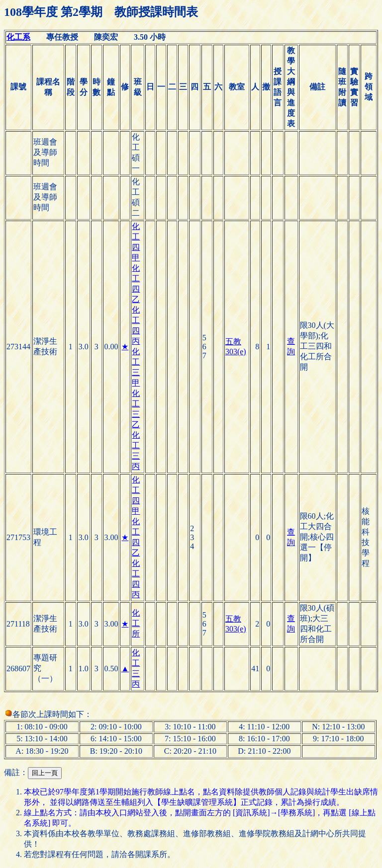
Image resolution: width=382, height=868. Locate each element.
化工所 (136, 623)
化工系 (18, 37)
